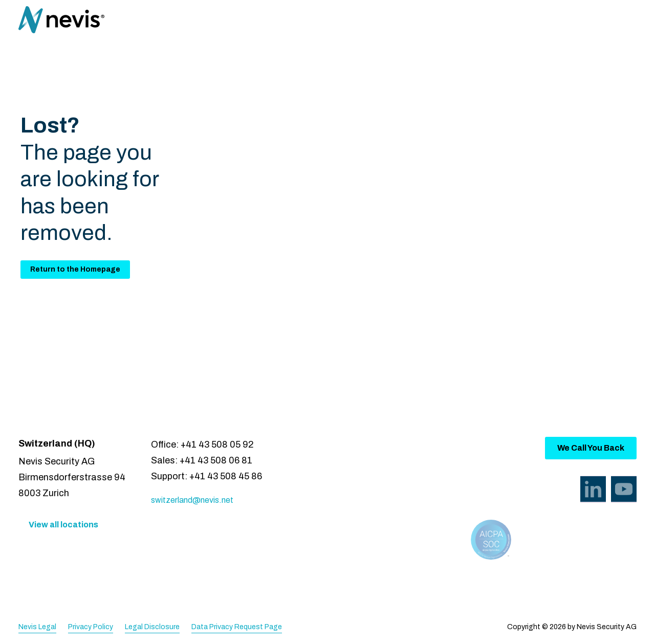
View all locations (63, 525)
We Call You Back (591, 448)
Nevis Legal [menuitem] (37, 627)
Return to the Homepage (75, 269)
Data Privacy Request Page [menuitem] (237, 627)
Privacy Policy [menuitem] (91, 627)
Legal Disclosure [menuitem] (152, 627)
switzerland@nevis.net (192, 500)
